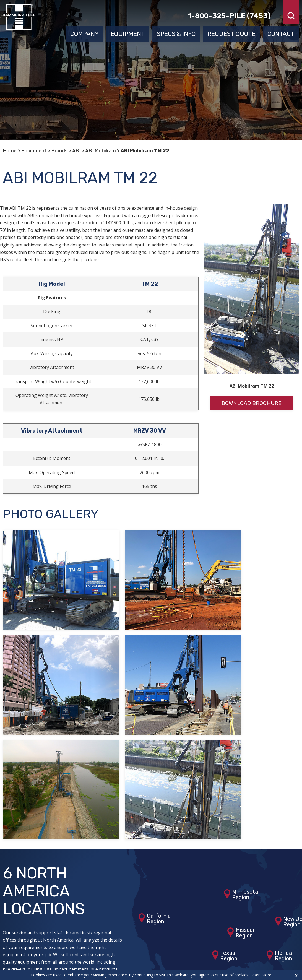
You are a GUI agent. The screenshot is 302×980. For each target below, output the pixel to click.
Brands (59, 151)
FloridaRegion (283, 814)
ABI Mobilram (101, 151)
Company (84, 33)
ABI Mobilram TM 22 (145, 151)
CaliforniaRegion (159, 777)
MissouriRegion (246, 791)
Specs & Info (176, 33)
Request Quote (231, 33)
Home (10, 151)
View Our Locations (43, 853)
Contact (281, 33)
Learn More (261, 975)
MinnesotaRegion (245, 753)
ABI (76, 151)
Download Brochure (252, 403)
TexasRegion (229, 814)
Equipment (128, 33)
